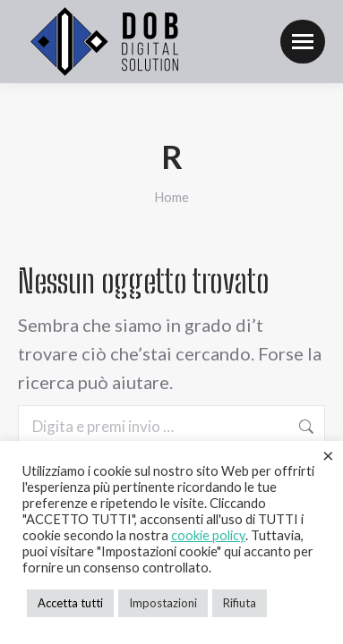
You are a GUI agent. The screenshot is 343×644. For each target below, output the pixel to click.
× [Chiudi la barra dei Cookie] (328, 455)
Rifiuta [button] (240, 603)
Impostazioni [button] (163, 603)
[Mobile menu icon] (303, 42)
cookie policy (208, 535)
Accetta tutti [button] (70, 603)
